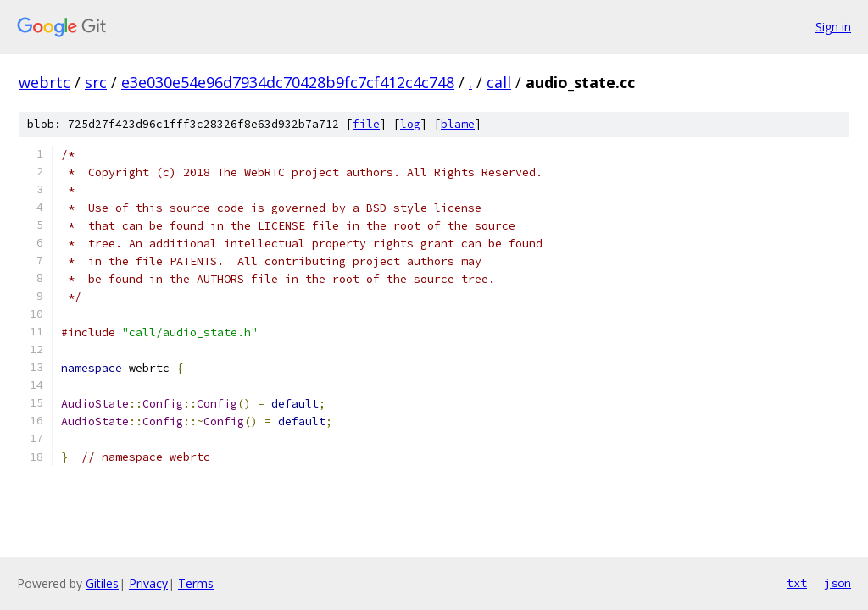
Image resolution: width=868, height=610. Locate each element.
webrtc (45, 82)
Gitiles (102, 583)
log (410, 124)
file (366, 124)
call (499, 82)
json (837, 583)
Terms (196, 583)
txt (797, 583)
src (96, 82)
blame (458, 124)
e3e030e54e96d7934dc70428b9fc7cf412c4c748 (288, 82)
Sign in (833, 27)
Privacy (148, 583)
